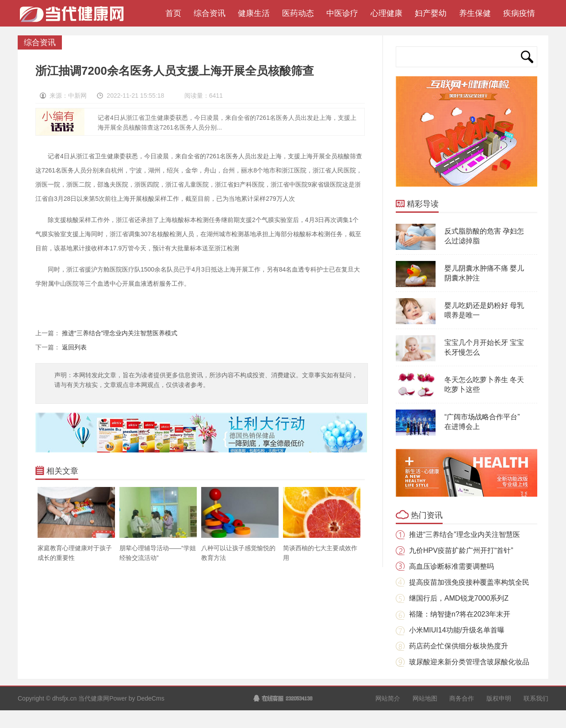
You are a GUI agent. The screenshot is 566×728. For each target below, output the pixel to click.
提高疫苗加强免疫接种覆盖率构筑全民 (469, 582)
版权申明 (499, 698)
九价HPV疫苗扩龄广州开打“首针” (461, 550)
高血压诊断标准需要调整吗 (451, 566)
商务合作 (462, 698)
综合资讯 (210, 13)
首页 (171, 13)
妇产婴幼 (431, 13)
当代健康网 (75, 18)
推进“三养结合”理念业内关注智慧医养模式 (120, 333)
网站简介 (388, 698)
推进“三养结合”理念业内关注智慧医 (465, 535)
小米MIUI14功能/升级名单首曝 (457, 630)
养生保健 (475, 13)
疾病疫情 (519, 13)
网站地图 (425, 698)
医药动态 (298, 13)
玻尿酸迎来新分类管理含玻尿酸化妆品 (469, 662)
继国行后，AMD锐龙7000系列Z (459, 598)
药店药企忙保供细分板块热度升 (459, 646)
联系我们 (536, 698)
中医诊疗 (342, 13)
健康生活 (254, 13)
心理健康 (386, 13)
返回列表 (74, 347)
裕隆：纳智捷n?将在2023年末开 (460, 614)
